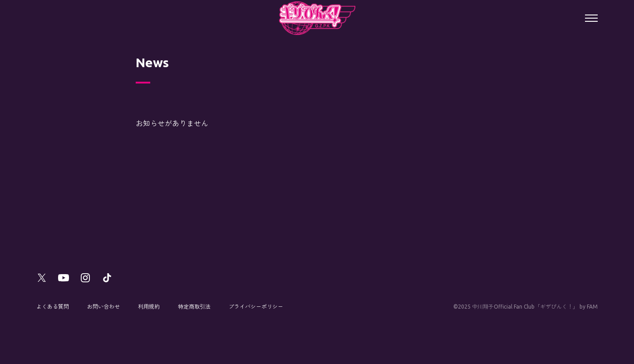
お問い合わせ (103, 307)
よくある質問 (53, 307)
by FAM (589, 307)
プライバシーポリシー (256, 307)
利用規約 (149, 307)
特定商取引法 (194, 307)
